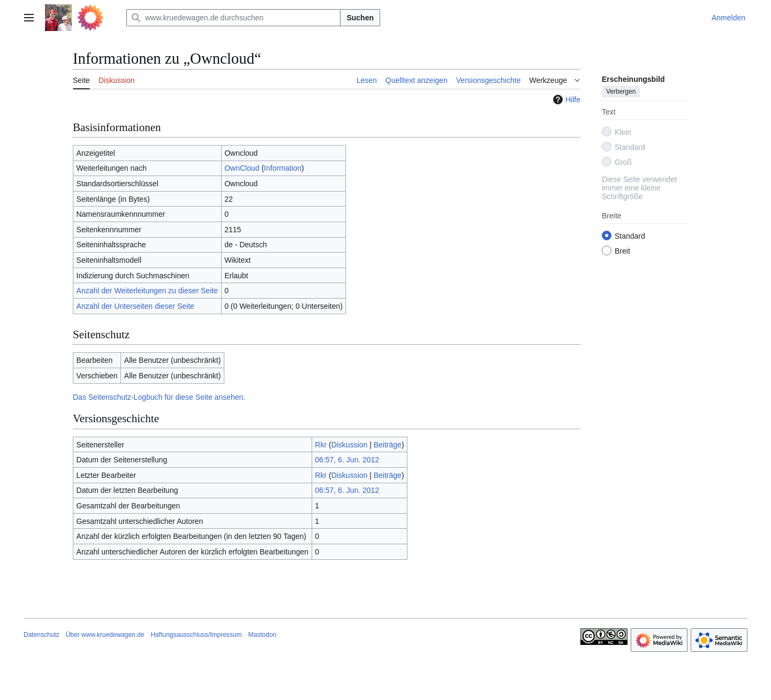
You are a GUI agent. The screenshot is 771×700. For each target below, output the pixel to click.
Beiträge (388, 445)
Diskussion (350, 445)
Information (283, 168)
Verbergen (621, 92)
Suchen (360, 18)
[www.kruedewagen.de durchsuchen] (233, 18)
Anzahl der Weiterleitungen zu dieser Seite (147, 291)
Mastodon (263, 635)
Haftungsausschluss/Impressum (196, 635)
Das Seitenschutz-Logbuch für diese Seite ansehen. (159, 397)
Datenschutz (41, 635)
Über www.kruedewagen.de (105, 635)
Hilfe (565, 100)
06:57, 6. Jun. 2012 (347, 460)
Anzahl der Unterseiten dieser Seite (135, 306)
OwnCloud (242, 168)
